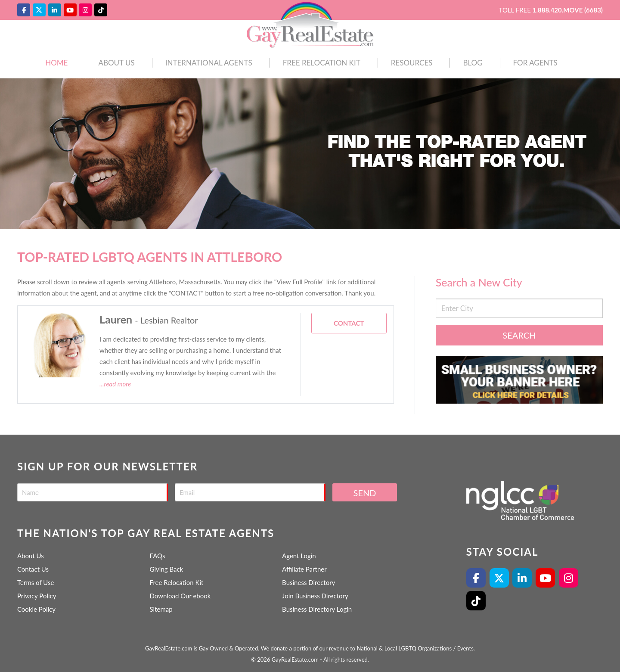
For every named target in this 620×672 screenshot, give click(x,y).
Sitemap (161, 609)
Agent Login (299, 556)
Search (519, 335)
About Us (116, 63)
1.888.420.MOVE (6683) (568, 10)
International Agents (209, 63)
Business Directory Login (317, 609)
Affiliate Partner (304, 569)
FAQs (158, 556)
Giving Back (167, 569)
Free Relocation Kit (322, 63)
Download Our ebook (180, 596)
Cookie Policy (36, 609)
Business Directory (308, 582)
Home (56, 63)
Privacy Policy (37, 596)
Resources (412, 63)
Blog (473, 63)
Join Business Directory (315, 596)
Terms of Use (36, 582)
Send (365, 493)
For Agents (535, 63)
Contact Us (33, 569)
